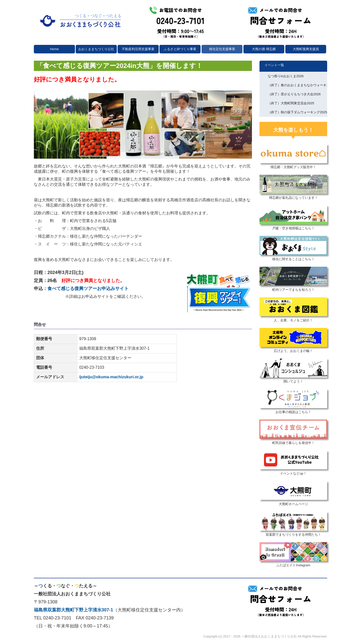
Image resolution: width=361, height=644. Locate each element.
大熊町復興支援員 (306, 49)
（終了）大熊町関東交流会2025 (291, 103)
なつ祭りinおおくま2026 (286, 76)
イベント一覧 (274, 65)
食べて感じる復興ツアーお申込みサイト (88, 289)
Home (54, 49)
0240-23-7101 (57, 618)
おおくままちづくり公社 (96, 49)
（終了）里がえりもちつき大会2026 (294, 94)
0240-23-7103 (92, 367)
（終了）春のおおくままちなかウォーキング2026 (297, 85)
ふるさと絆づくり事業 (180, 49)
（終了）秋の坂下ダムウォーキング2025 (297, 112)
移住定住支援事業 (222, 49)
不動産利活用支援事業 (138, 49)
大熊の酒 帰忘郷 (264, 49)
